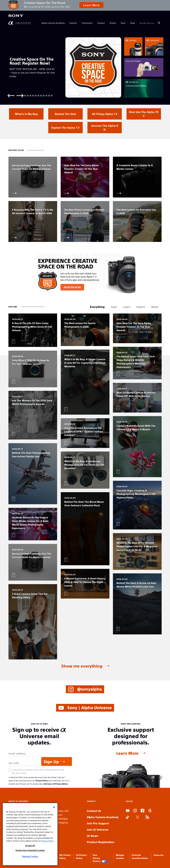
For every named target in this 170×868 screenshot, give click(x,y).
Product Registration (101, 842)
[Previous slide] (11, 95)
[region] (30, 834)
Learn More (91, 5)
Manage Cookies (30, 856)
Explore (73, 23)
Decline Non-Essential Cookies (30, 850)
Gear (123, 23)
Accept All (30, 846)
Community (87, 23)
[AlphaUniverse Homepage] (20, 23)
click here (47, 784)
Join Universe (98, 829)
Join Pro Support (98, 823)
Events (113, 23)
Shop (132, 23)
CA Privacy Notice (60, 784)
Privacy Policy (42, 781)
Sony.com (158, 855)
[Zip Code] (23, 763)
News (92, 836)
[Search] (159, 23)
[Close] (54, 807)
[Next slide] (20, 95)
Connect (101, 23)
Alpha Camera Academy (53, 23)
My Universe (147, 23)
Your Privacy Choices (100, 858)
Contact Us (94, 811)
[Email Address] (23, 754)
